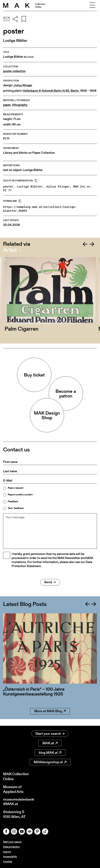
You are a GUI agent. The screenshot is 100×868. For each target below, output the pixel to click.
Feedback (13, 501)
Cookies (8, 862)
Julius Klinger (23, 85)
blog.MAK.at (50, 753)
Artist (10, 250)
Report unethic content (20, 495)
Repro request (15, 488)
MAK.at (50, 743)
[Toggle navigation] (92, 5)
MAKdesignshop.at (50, 762)
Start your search (50, 734)
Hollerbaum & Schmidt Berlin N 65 (46, 91)
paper (7, 105)
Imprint (7, 852)
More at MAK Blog (50, 718)
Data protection (12, 847)
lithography (20, 105)
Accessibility (10, 857)
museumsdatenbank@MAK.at (20, 802)
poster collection (14, 71)
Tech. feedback (16, 508)
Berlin (75, 91)
